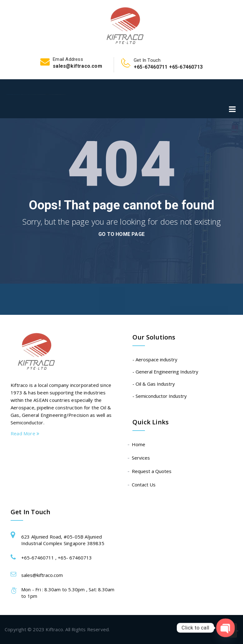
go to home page (121, 234)
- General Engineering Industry (165, 372)
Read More (25, 433)
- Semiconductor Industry (160, 396)
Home (139, 444)
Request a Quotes (152, 471)
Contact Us (144, 485)
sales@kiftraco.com (42, 575)
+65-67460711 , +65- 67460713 (57, 558)
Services (141, 458)
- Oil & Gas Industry (154, 384)
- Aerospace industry (155, 359)
